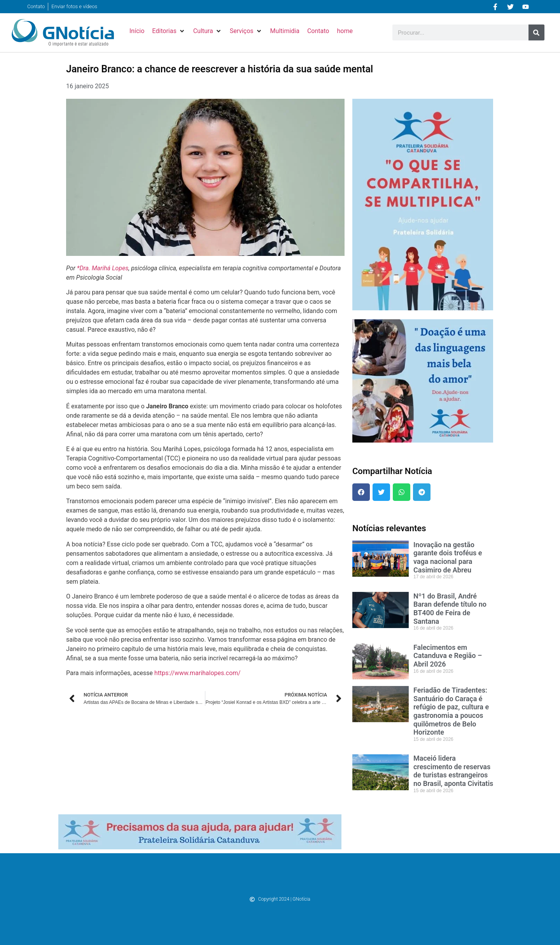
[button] (169, 31)
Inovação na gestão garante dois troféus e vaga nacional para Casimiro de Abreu (448, 557)
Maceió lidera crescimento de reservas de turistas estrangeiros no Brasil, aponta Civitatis (453, 771)
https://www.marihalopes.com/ (198, 673)
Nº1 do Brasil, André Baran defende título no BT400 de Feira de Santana (450, 609)
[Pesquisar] (536, 32)
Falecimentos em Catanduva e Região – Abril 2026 (448, 656)
